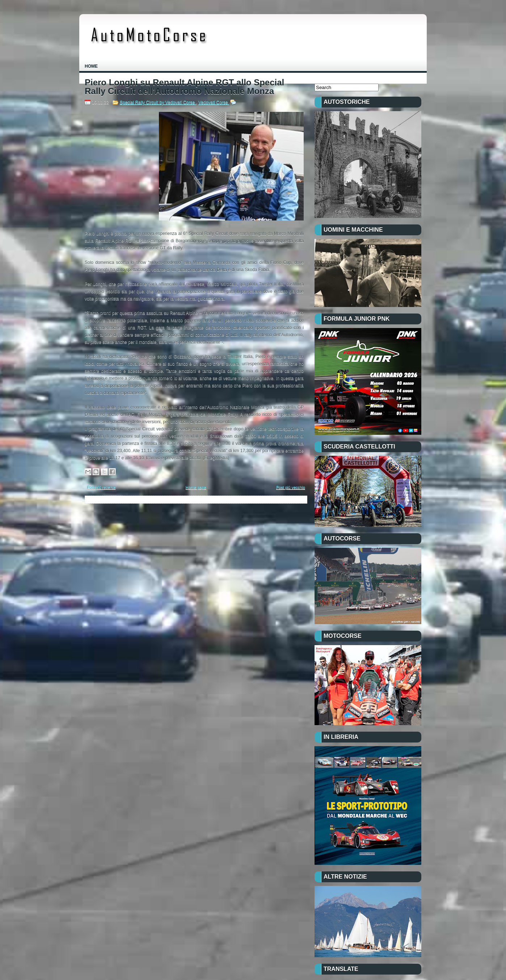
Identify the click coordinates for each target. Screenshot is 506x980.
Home (91, 66)
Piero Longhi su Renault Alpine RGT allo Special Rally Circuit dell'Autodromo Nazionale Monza (184, 87)
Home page (196, 487)
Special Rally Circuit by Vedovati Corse (158, 102)
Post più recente (101, 487)
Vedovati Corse (214, 102)
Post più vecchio (291, 487)
